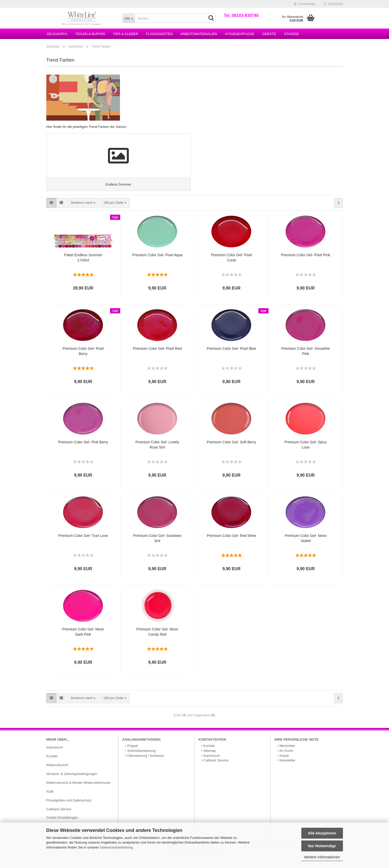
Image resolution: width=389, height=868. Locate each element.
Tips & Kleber (125, 34)
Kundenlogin (305, 4)
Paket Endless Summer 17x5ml (83, 265)
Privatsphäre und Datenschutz (69, 807)
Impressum (55, 755)
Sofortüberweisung (141, 758)
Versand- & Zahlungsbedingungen (72, 781)
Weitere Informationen (322, 857)
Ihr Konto (286, 758)
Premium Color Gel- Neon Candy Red (157, 639)
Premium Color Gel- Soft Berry (232, 449)
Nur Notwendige (322, 846)
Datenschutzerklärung (116, 847)
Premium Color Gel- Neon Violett (306, 545)
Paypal (132, 753)
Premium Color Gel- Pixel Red (157, 356)
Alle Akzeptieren (322, 833)
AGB (50, 798)
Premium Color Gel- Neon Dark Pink (83, 639)
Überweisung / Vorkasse (145, 763)
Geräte (269, 34)
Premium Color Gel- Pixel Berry (83, 358)
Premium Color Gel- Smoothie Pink (306, 358)
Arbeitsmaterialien (199, 34)
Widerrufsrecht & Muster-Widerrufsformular (79, 790)
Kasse (284, 763)
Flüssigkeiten (159, 34)
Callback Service (59, 816)
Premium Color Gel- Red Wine (231, 543)
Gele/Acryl (57, 34)
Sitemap (210, 758)
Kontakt (52, 763)
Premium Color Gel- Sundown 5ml (157, 545)
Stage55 (291, 34)
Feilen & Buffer (90, 34)
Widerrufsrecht (57, 772)
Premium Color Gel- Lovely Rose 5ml (157, 452)
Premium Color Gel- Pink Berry (83, 449)
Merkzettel (333, 4)
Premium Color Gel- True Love (83, 543)
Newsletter (287, 768)
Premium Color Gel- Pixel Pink (306, 262)
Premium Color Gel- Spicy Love (306, 452)
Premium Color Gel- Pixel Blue (232, 356)
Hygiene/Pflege (240, 34)
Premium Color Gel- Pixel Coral (232, 265)
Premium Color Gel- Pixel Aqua (157, 262)
